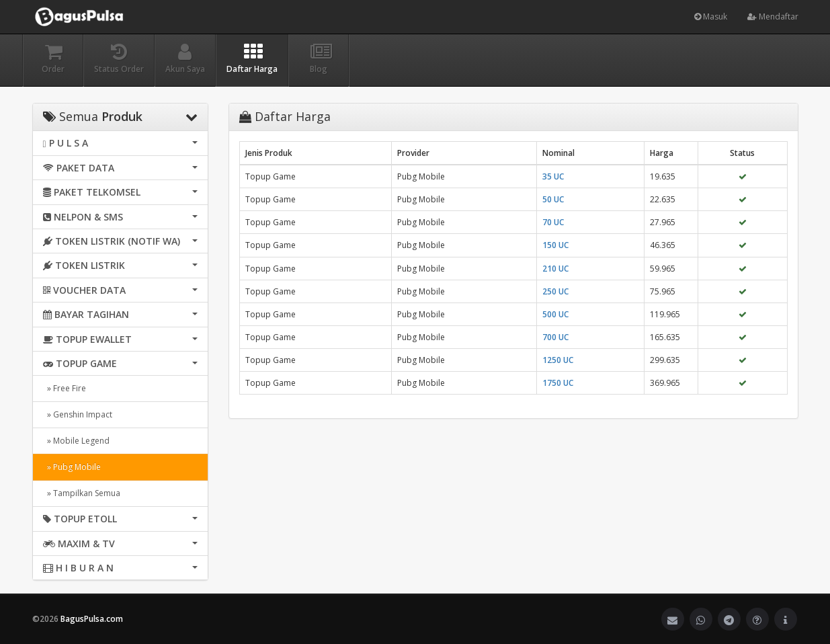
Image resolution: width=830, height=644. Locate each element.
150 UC (555, 245)
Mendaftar (773, 16)
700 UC (555, 337)
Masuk (711, 16)
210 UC (555, 269)
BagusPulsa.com (92, 619)
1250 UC (558, 360)
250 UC (555, 291)
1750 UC (558, 383)
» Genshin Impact (78, 414)
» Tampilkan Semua (82, 493)
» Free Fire (65, 388)
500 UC (555, 314)
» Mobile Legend (76, 441)
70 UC (553, 222)
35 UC (553, 176)
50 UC (553, 199)
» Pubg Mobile (72, 467)
